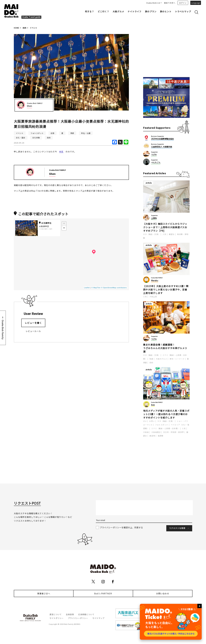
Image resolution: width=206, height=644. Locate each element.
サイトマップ (98, 618)
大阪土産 (153, 296)
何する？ (89, 11)
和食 (151, 359)
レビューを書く (33, 323)
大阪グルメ (118, 11)
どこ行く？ (103, 11)
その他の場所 (43, 229)
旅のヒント (166, 11)
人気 (164, 234)
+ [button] (64, 224)
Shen (29, 106)
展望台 (172, 234)
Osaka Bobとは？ (154, 3)
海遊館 (160, 436)
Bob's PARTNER (103, 593)
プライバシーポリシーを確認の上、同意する (121, 527)
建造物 (152, 436)
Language (196, 3)
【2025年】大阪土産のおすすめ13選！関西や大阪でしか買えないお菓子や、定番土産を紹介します (166, 289)
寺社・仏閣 (86, 133)
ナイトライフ (135, 11)
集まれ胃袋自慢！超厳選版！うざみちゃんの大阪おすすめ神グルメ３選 (165, 348)
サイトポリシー (57, 618)
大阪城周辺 (156, 432)
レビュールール (33, 331)
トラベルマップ (183, 11)
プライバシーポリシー (78, 618)
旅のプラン (151, 11)
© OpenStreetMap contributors (114, 288)
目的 (24, 28)
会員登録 (70, 614)
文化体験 (36, 138)
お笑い (152, 421)
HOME (16, 28)
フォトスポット (37, 133)
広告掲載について (86, 614)
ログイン (183, 3)
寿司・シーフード (177, 359)
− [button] (64, 228)
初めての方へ (170, 3)
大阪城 (146, 432)
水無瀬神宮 (44, 226)
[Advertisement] (166, 52)
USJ (145, 421)
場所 (51, 229)
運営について (56, 614)
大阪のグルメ (161, 359)
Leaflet (87, 288)
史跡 (53, 133)
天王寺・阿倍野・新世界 (174, 432)
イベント (34, 28)
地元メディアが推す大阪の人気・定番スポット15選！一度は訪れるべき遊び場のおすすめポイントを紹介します (166, 414)
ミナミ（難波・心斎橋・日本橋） (165, 428)
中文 (61, 152)
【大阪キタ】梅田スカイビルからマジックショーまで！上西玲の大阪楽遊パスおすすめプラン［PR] (165, 227)
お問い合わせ (163, 593)
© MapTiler (96, 288)
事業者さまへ (44, 593)
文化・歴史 (21, 138)
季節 (72, 133)
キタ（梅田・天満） (152, 234)
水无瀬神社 (45, 223)
